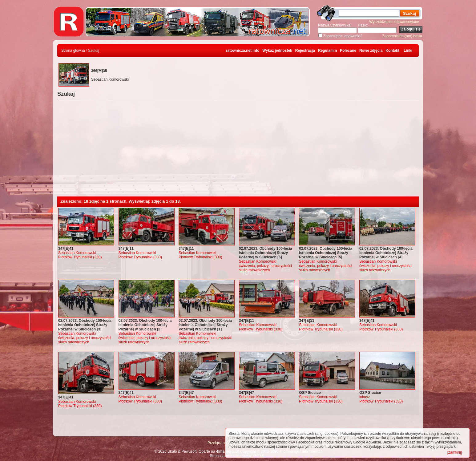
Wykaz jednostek (277, 51)
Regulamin (327, 51)
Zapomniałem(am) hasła (402, 36)
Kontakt (392, 51)
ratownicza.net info (243, 51)
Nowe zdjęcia (371, 51)
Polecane (348, 51)
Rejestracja (305, 51)
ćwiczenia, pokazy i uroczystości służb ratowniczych (265, 268)
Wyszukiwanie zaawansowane (394, 22)
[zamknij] (455, 452)
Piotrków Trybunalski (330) (80, 257)
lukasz (365, 397)
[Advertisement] (238, 150)
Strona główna (73, 51)
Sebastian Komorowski (77, 253)
